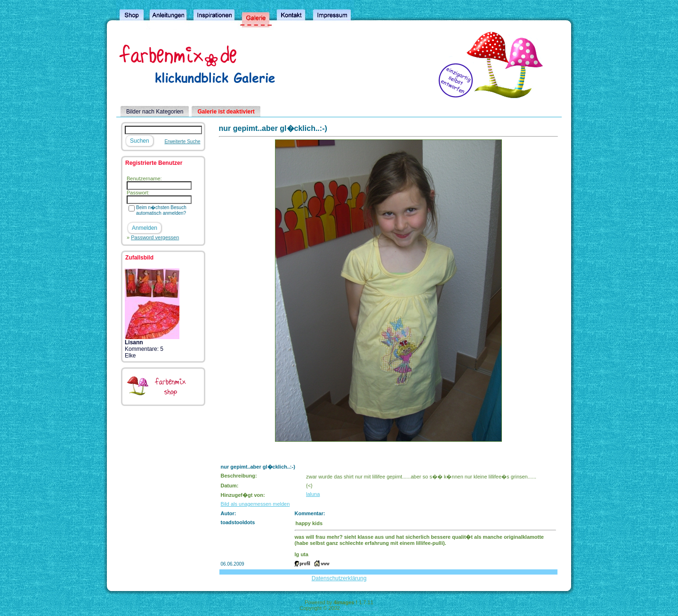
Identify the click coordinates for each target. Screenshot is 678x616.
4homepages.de (360, 608)
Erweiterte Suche (182, 142)
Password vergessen (155, 237)
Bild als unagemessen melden (255, 504)
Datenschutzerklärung (339, 578)
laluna (313, 494)
